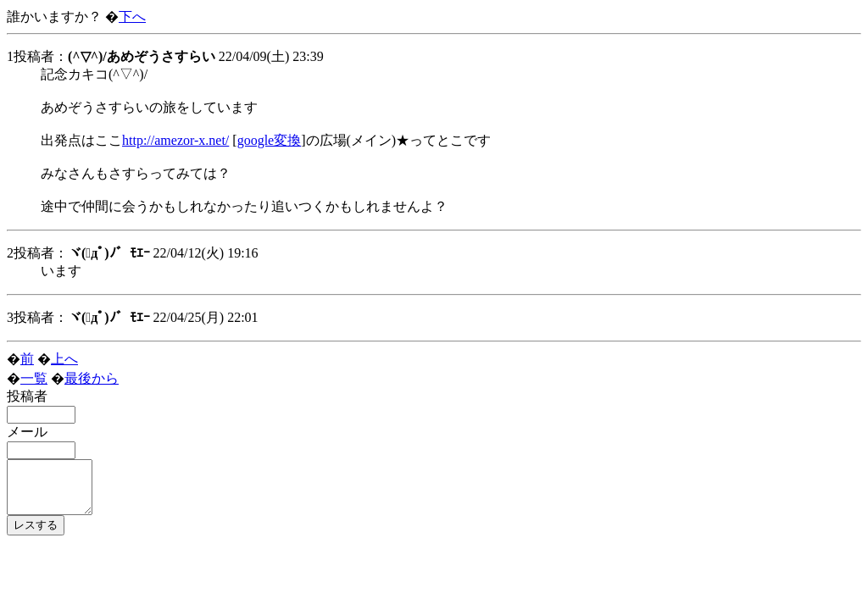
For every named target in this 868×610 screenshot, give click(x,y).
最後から (92, 378)
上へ (64, 359)
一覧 (34, 378)
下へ (132, 17)
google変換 (270, 140)
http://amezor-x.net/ (175, 140)
